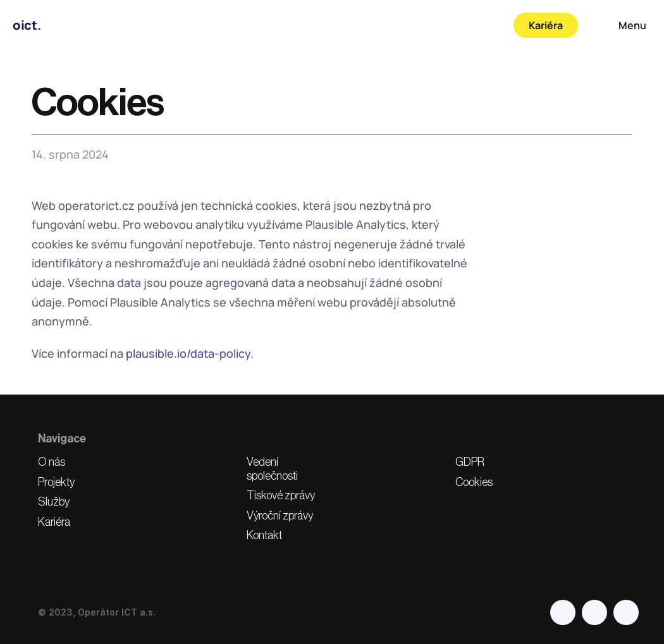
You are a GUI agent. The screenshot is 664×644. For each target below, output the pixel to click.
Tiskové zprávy (281, 495)
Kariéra (54, 522)
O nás (52, 462)
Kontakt (264, 535)
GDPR (470, 462)
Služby (54, 502)
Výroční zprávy (280, 516)
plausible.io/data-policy (188, 353)
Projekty (56, 482)
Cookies (474, 482)
